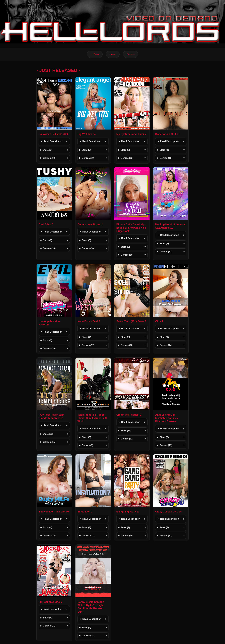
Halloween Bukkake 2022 (54, 134)
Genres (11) (127, 439)
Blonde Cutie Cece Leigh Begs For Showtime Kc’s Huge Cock (131, 228)
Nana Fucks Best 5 (89, 321)
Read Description (53, 141)
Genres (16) (166, 158)
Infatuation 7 (85, 512)
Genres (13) (166, 445)
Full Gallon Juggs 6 (50, 602)
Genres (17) (166, 252)
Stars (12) (48, 434)
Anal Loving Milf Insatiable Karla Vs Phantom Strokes (166, 418)
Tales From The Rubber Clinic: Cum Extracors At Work (92, 418)
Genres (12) (127, 158)
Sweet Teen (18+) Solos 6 (131, 321)
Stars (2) (47, 150)
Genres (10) (127, 345)
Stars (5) (164, 244)
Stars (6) (86, 240)
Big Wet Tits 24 (86, 134)
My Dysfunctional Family (131, 134)
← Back (95, 54)
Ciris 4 (159, 321)
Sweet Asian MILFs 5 (168, 134)
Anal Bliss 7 (46, 224)
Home (113, 54)
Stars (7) (86, 150)
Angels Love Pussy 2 (90, 224)
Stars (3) (86, 437)
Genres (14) (166, 345)
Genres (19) (49, 158)
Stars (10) (126, 431)
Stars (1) (164, 337)
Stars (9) (125, 527)
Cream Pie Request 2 (129, 415)
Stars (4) (164, 150)
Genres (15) (127, 255)
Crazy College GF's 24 (168, 512)
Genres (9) (87, 445)
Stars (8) (125, 150)
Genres (131, 54)
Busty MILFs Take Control (54, 512)
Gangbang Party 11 (128, 512)
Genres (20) (49, 348)
